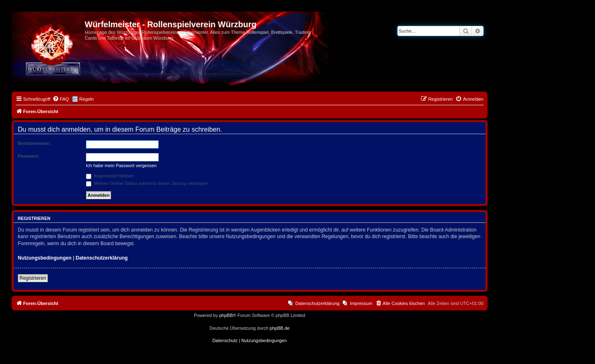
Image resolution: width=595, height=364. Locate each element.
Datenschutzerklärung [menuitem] (318, 303)
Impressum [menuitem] (361, 303)
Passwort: (29, 156)
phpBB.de (280, 328)
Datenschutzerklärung (102, 258)
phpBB (226, 315)
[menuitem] (61, 99)
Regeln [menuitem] (87, 99)
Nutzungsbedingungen (45, 258)
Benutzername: (34, 143)
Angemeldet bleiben (110, 176)
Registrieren (33, 278)
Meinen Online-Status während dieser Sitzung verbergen (147, 183)
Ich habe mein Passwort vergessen (121, 165)
